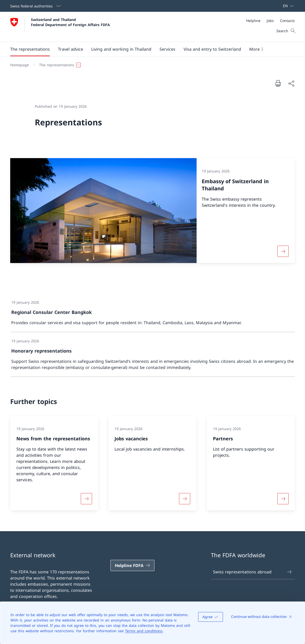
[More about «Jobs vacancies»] (185, 499)
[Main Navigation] (148, 49)
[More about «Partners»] (283, 499)
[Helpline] (253, 21)
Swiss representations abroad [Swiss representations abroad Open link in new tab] (253, 572)
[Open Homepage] (60, 27)
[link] (153, 313)
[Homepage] (20, 65)
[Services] (167, 49)
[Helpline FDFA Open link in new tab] (132, 565)
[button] (30, 49)
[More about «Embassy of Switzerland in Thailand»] (283, 251)
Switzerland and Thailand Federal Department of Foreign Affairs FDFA (70, 22)
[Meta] (270, 21)
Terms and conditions (144, 631)
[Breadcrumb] (150, 65)
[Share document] (291, 83)
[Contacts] (287, 21)
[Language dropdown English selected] (287, 6)
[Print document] (278, 83)
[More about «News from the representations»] (86, 499)
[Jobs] (270, 21)
